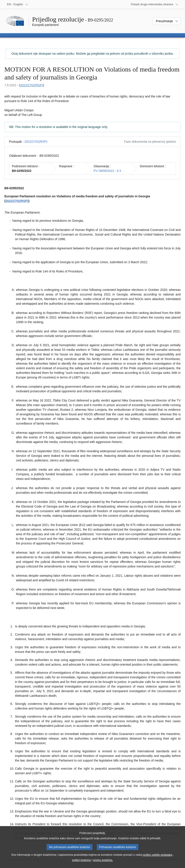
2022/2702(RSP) (32, 85)
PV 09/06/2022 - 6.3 (107, 171)
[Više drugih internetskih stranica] (155, 4)
